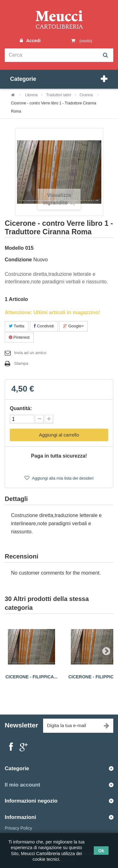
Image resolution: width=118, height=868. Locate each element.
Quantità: (21, 408)
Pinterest (19, 337)
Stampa (21, 363)
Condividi (44, 326)
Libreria (31, 95)
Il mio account (22, 785)
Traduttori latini (59, 95)
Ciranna (87, 95)
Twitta (17, 326)
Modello (14, 248)
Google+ (73, 326)
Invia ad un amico (30, 353)
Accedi (33, 41)
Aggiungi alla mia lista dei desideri (62, 478)
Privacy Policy (18, 828)
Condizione (18, 260)
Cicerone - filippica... (31, 677)
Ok (101, 851)
